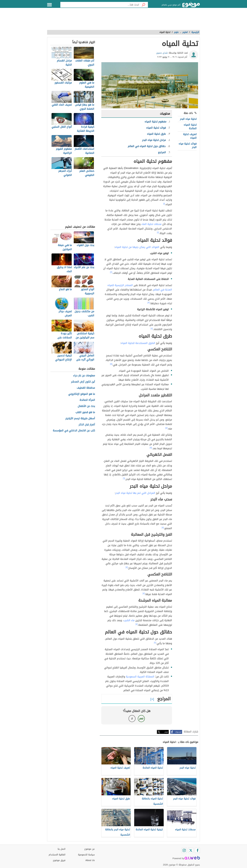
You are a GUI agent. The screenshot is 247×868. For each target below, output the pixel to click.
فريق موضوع (59, 860)
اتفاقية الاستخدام (57, 855)
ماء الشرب (129, 620)
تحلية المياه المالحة (190, 126)
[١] (164, 204)
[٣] (111, 272)
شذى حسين (162, 53)
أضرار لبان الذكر (87, 425)
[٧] (163, 528)
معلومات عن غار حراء (84, 376)
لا (132, 718)
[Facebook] (197, 850)
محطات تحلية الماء (151, 224)
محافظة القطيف (86, 388)
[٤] (152, 328)
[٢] (158, 232)
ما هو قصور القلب (85, 412)
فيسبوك (178, 732)
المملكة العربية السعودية (140, 677)
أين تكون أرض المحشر (83, 382)
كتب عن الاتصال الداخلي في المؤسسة (74, 431)
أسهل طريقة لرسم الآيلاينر (80, 419)
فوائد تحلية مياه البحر (188, 145)
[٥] (111, 364)
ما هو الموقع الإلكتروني (82, 394)
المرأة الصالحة (87, 400)
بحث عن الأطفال (86, 406)
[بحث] (144, 5)
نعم (141, 718)
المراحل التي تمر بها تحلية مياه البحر (135, 493)
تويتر (166, 732)
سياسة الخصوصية (86, 855)
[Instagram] (184, 850)
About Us (90, 860)
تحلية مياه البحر (188, 119)
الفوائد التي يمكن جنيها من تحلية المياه (137, 247)
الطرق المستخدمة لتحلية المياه (138, 343)
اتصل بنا (62, 849)
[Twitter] (191, 850)
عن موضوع (90, 849)
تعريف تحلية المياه (190, 136)
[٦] (124, 478)
